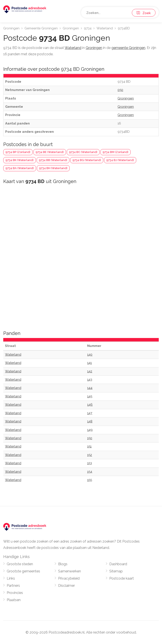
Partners (13, 586)
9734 (88, 28)
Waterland (105, 28)
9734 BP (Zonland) (18, 152)
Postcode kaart (122, 578)
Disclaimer (66, 586)
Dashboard (118, 564)
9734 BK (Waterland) (20, 160)
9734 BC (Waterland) (83, 152)
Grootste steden (20, 564)
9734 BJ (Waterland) (120, 160)
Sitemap (116, 571)
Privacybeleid (69, 578)
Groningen (11, 28)
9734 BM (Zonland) (115, 152)
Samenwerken (70, 571)
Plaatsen (14, 600)
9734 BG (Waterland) (87, 160)
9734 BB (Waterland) (53, 160)
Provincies (15, 593)
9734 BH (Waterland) (53, 168)
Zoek (144, 13)
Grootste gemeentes (23, 571)
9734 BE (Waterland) (50, 152)
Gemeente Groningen (41, 28)
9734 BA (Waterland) (20, 168)
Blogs (63, 564)
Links (11, 578)
